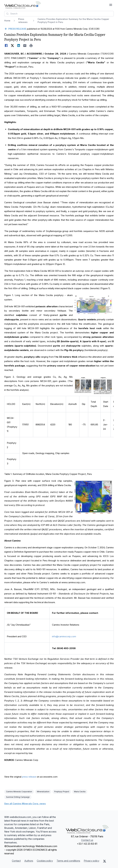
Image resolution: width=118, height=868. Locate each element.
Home (7, 21)
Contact (16, 861)
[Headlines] (23, 5)
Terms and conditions (68, 861)
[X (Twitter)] (105, 861)
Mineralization (43, 792)
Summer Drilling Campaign (18, 797)
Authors (29, 861)
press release (29, 777)
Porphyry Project (62, 792)
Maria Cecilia (80, 792)
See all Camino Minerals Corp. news (25, 804)
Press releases (23, 21)
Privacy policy (92, 861)
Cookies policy (45, 861)
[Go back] (15, 29)
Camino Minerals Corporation (19, 792)
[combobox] (59, 14)
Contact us (87, 840)
